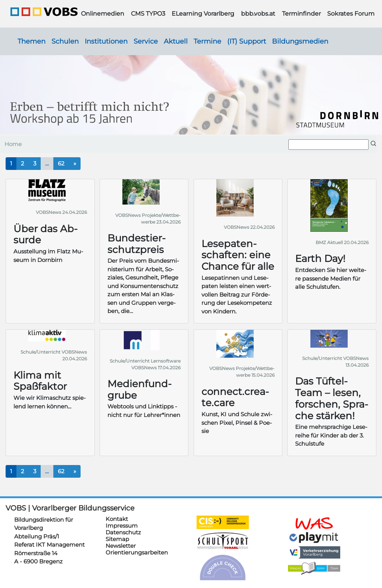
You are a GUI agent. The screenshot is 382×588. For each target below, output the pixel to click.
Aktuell (176, 41)
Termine (207, 41)
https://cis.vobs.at (223, 522)
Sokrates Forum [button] (351, 14)
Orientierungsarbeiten (137, 552)
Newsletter (121, 546)
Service (146, 41)
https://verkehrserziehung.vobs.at (314, 552)
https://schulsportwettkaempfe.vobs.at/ (223, 541)
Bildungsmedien (300, 41)
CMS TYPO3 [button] (148, 14)
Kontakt (117, 519)
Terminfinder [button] (301, 14)
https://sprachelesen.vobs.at (314, 568)
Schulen (65, 41)
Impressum (122, 526)
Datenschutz (123, 532)
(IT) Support (247, 41)
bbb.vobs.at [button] (258, 14)
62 (61, 163)
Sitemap (117, 539)
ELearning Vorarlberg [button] (203, 14)
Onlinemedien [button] (103, 14)
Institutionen (106, 41)
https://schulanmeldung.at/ (314, 524)
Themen (32, 41)
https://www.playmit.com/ (314, 537)
